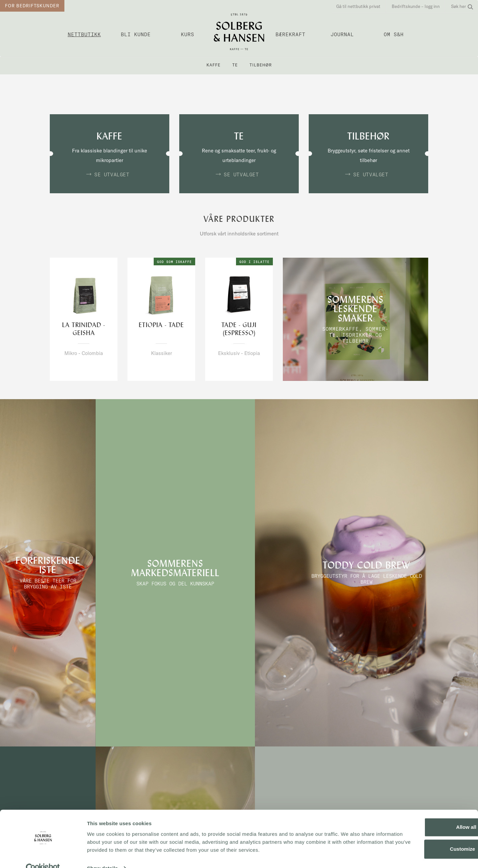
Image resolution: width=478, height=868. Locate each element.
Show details (102, 855)
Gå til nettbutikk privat (358, 6)
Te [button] (235, 65)
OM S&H (394, 34)
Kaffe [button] (213, 65)
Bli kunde (136, 34)
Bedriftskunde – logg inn (416, 6)
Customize (423, 836)
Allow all (423, 814)
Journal (342, 34)
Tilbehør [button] (261, 65)
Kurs (188, 34)
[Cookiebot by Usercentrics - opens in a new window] (43, 855)
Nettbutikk (84, 34)
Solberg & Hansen (239, 32)
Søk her (462, 6)
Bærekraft (290, 34)
